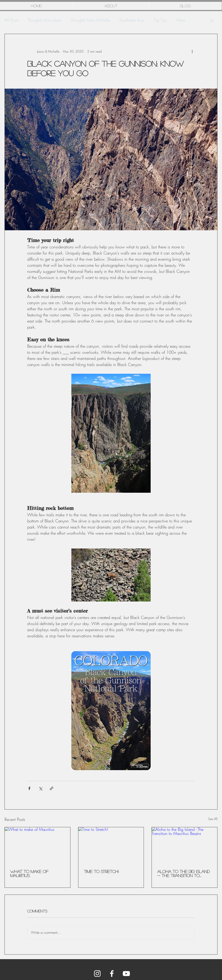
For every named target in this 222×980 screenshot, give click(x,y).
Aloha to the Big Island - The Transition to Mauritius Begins (183, 873)
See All (213, 819)
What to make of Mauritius (29, 873)
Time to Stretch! (101, 871)
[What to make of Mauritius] (37, 846)
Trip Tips (160, 20)
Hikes (181, 20)
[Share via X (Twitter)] (40, 788)
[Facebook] (112, 974)
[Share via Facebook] (29, 788)
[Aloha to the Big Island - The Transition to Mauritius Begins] (185, 846)
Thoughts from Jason (45, 20)
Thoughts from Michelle (90, 20)
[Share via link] (52, 788)
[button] (212, 20)
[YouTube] (126, 974)
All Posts (12, 20)
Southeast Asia (132, 20)
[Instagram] (97, 974)
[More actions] (192, 51)
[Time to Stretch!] (111, 846)
